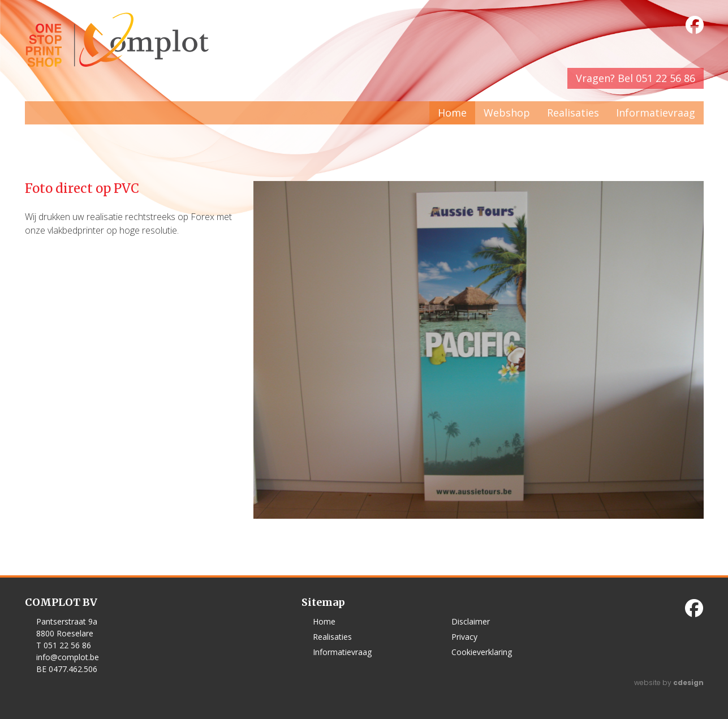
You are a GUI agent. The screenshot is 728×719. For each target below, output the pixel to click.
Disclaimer (471, 621)
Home (452, 113)
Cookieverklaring (482, 652)
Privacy (464, 637)
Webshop (507, 113)
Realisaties (573, 113)
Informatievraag (656, 113)
